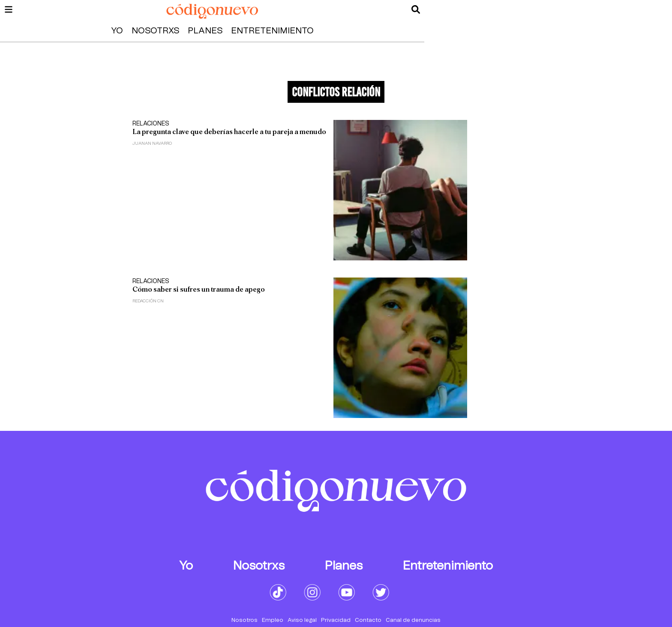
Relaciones (151, 124)
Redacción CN (148, 301)
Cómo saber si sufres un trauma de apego (199, 289)
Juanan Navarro (152, 143)
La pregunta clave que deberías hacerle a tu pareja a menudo (229, 132)
